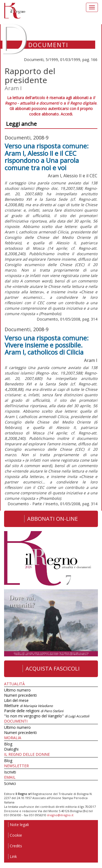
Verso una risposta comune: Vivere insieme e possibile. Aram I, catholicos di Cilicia (47, 345)
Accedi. (67, 114)
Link (13, 856)
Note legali (18, 825)
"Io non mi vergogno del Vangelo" (47, 716)
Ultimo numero (17, 690)
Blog (8, 744)
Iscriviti (10, 772)
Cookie (15, 835)
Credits (15, 846)
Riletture (28, 706)
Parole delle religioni (34, 711)
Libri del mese (16, 700)
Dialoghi (11, 749)
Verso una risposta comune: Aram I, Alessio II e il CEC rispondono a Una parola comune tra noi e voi (47, 157)
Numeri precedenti (20, 695)
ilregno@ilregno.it (60, 815)
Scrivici (10, 783)
